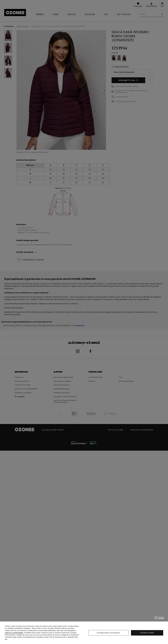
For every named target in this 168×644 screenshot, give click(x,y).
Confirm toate (147, 633)
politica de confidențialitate (14, 633)
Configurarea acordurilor (108, 633)
